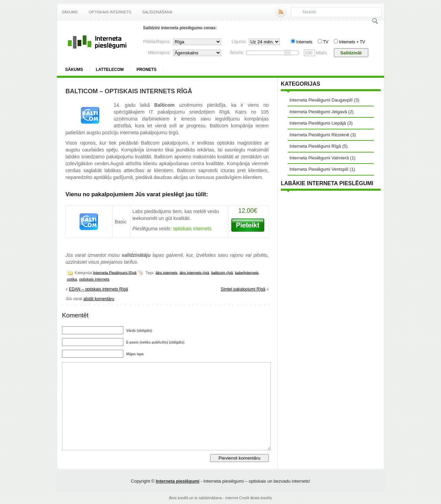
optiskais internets (94, 279)
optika (72, 279)
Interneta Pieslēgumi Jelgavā (318, 112)
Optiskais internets (110, 12)
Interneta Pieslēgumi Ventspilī (319, 169)
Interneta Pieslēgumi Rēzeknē (319, 135)
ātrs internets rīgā (194, 272)
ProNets (146, 70)
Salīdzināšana (157, 12)
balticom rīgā (222, 272)
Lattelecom (110, 70)
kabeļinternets (247, 272)
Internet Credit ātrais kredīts (249, 498)
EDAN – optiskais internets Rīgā (98, 289)
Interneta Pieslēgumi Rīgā (115, 272)
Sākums (70, 12)
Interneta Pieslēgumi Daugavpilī (321, 100)
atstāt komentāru (99, 299)
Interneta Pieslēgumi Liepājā (318, 123)
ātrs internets (167, 272)
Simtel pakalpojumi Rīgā (243, 289)
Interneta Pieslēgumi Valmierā (319, 158)
